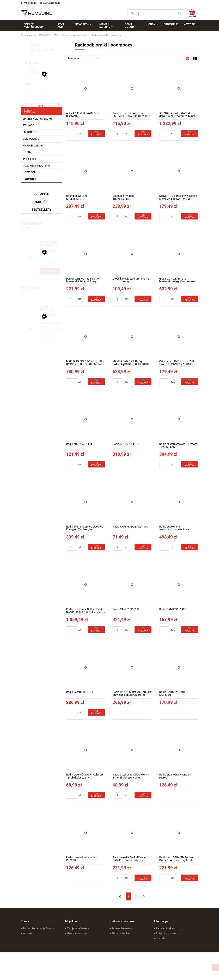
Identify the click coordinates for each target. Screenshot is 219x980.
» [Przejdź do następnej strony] (144, 896)
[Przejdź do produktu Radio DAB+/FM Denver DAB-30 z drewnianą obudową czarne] (132, 667)
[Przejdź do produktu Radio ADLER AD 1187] (132, 419)
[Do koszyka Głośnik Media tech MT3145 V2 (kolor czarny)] (143, 299)
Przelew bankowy (122, 928)
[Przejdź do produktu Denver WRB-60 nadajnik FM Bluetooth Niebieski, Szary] (86, 254)
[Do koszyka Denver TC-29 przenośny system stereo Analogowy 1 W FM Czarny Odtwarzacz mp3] (190, 216)
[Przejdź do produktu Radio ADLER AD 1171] (86, 419)
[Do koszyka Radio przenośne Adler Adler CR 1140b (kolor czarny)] (96, 795)
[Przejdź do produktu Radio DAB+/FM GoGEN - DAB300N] (179, 667)
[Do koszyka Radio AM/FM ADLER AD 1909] (143, 547)
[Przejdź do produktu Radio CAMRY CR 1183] (179, 585)
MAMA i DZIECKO (33, 146)
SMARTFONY (30, 132)
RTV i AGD (29, 125)
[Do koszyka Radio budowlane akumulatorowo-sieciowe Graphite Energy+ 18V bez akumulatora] (190, 547)
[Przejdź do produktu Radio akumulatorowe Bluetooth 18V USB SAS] (179, 419)
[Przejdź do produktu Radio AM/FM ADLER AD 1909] (132, 502)
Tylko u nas (29, 159)
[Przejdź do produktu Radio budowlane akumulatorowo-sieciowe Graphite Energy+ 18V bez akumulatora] (179, 502)
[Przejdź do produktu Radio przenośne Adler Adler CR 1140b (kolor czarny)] (86, 750)
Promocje (30, 179)
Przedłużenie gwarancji (36, 166)
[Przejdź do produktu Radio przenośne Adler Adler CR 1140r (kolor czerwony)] (132, 750)
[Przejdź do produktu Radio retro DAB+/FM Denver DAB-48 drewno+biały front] (132, 833)
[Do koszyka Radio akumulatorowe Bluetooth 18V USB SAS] (190, 464)
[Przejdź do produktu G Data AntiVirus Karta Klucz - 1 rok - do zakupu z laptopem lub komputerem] (50, 244)
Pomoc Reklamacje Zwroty (38, 928)
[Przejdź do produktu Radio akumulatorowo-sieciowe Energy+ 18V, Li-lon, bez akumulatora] (86, 502)
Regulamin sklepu (166, 928)
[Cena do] (51, 97)
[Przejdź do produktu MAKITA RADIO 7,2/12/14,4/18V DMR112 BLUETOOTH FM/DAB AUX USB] (86, 337)
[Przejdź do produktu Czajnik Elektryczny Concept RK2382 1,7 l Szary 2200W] (50, 308)
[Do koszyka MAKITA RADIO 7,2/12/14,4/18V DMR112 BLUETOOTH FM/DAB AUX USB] (96, 382)
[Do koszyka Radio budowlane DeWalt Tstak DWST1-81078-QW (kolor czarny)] (96, 630)
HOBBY (27, 152)
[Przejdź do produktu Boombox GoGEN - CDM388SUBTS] (86, 171)
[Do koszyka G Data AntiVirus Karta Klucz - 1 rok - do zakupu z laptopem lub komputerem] (50, 271)
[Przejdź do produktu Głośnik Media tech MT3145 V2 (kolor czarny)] (132, 254)
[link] (31, 69)
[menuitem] (38, 26)
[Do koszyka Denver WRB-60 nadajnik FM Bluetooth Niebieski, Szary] (96, 299)
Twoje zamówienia (78, 928)
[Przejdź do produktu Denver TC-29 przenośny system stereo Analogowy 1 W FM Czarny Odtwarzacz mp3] (179, 171)
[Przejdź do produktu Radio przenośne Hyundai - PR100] (179, 750)
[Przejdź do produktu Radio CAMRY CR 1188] (86, 667)
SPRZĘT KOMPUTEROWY (38, 119)
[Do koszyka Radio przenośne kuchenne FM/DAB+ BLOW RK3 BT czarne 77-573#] (143, 133)
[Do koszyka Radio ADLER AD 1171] (96, 464)
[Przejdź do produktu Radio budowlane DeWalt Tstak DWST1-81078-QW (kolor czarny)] (86, 585)
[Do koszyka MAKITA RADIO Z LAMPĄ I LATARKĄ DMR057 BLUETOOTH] (143, 382)
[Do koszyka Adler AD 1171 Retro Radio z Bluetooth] (96, 133)
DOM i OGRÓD (31, 139)
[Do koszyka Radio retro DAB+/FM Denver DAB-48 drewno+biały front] (143, 878)
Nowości (29, 172)
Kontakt (27, 933)
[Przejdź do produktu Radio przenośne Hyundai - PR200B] (86, 833)
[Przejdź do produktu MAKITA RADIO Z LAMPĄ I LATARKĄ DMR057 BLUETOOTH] (132, 337)
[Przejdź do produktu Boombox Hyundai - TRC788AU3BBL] (132, 171)
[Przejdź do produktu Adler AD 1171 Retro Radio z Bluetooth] (86, 89)
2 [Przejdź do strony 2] (136, 896)
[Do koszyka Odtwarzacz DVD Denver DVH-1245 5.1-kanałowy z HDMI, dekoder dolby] (190, 382)
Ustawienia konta (77, 933)
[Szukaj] (180, 13)
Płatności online (121, 933)
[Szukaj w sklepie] (152, 13)
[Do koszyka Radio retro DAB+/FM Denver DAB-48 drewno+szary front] (190, 878)
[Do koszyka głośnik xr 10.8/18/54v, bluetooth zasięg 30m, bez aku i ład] (190, 299)
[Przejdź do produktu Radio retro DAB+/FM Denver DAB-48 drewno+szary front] (179, 833)
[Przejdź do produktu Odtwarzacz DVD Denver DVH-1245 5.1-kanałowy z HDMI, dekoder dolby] (179, 337)
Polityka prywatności (168, 933)
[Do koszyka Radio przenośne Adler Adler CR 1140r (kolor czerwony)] (143, 795)
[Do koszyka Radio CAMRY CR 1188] (96, 712)
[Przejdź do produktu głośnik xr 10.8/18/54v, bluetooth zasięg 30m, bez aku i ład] (179, 254)
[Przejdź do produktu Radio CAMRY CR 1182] (132, 585)
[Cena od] (32, 97)
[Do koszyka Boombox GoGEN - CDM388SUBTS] (96, 216)
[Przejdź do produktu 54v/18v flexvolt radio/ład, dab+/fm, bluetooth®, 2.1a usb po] (179, 89)
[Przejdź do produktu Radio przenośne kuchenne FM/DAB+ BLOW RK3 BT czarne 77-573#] (132, 89)
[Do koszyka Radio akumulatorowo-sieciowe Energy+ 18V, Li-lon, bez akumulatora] (96, 547)
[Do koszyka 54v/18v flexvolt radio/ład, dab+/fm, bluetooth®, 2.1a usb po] (190, 133)
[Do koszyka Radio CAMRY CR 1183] (190, 630)
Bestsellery (41, 210)
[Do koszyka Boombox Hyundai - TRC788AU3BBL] (143, 216)
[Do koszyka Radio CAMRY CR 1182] (143, 630)
